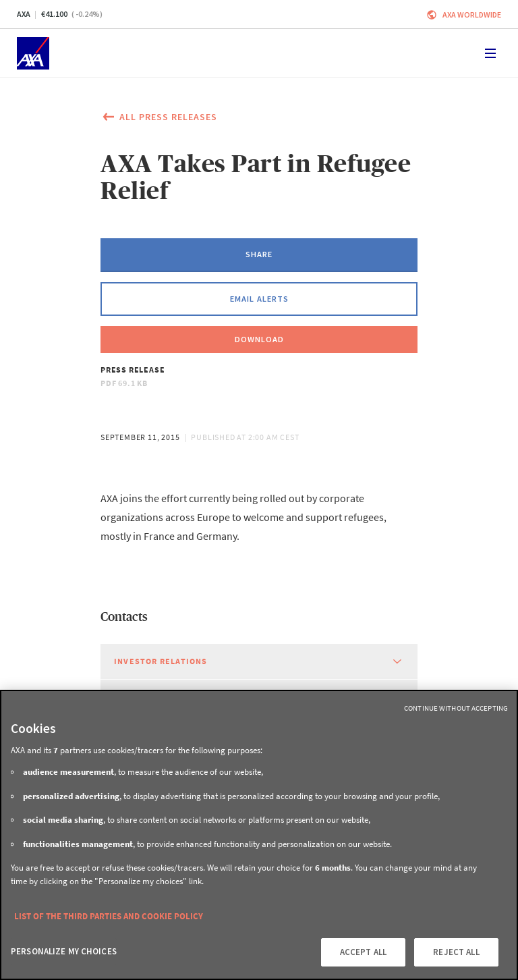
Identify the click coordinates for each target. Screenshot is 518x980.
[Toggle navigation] (490, 53)
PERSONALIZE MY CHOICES (64, 951)
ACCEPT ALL (363, 952)
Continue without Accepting (456, 708)
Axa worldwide (472, 15)
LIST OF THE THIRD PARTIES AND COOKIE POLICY (109, 916)
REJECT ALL (456, 952)
